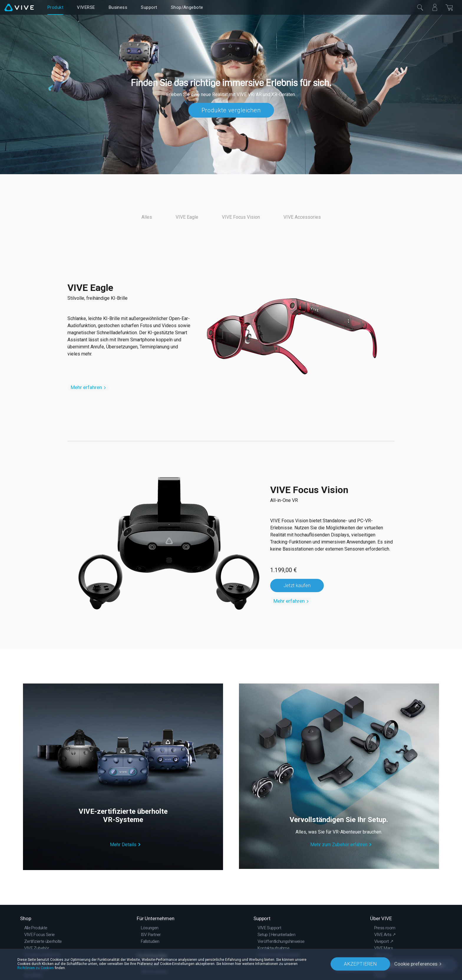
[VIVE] (19, 7)
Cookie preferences (416, 964)
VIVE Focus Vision (241, 217)
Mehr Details (123, 845)
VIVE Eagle (187, 217)
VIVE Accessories (302, 217)
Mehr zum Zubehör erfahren (339, 845)
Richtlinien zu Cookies (36, 968)
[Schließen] (420, 7)
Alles (147, 217)
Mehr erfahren (86, 387)
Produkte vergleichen (231, 110)
